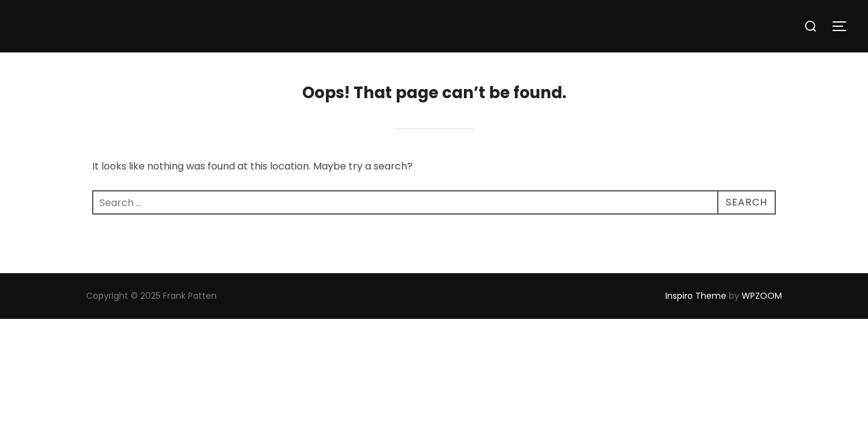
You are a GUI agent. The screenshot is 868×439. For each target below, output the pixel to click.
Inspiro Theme (696, 296)
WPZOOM (762, 296)
